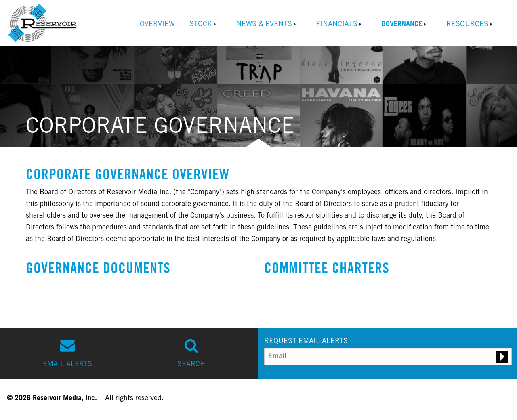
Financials (337, 25)
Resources (467, 25)
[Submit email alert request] (502, 357)
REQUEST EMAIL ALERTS (306, 342)
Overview (157, 25)
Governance (402, 25)
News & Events (264, 25)
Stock (201, 25)
